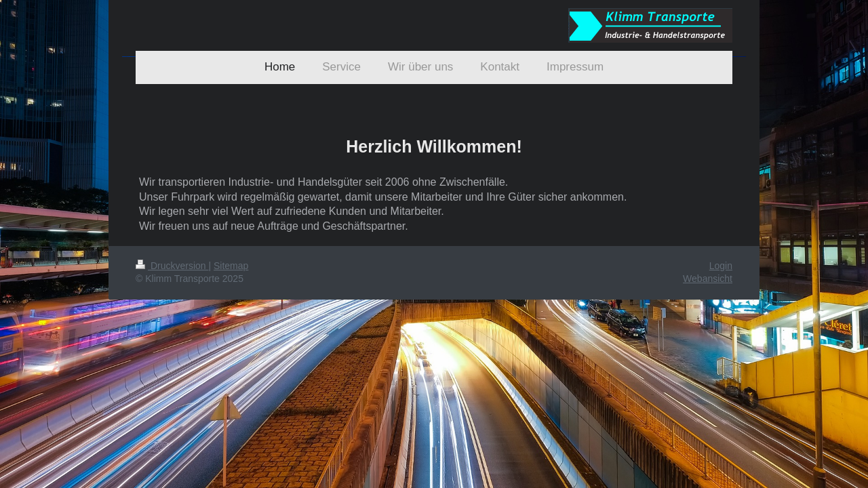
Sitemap (231, 266)
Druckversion (172, 266)
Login (721, 266)
